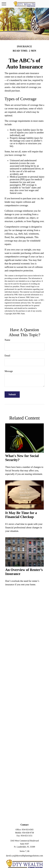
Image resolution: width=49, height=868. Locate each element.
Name (7, 340)
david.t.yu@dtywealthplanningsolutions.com (24, 856)
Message (9, 371)
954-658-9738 (28, 833)
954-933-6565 (28, 830)
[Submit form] (12, 395)
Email (7, 356)
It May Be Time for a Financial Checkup (21, 515)
